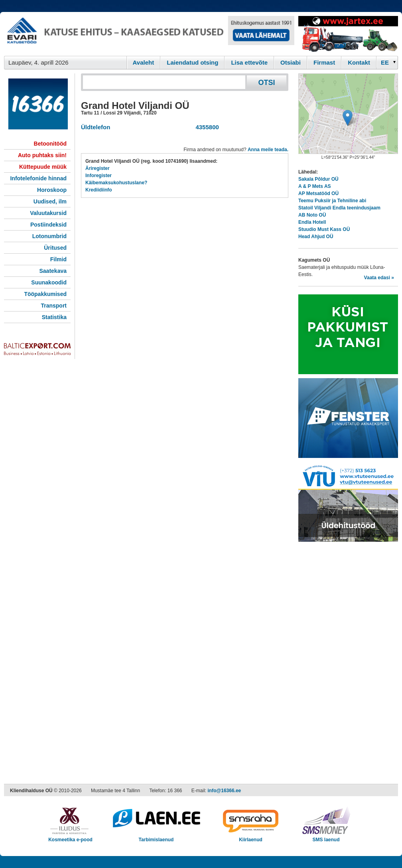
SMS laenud (326, 837)
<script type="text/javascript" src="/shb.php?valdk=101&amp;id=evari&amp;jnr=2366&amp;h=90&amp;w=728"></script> (149, 34)
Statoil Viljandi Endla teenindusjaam (339, 208)
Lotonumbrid (49, 236)
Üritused (55, 248)
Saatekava (53, 271)
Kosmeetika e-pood (70, 837)
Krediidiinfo (99, 190)
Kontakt (359, 62)
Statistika (54, 317)
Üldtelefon (96, 127)
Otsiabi (291, 62)
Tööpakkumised (45, 294)
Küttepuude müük (43, 167)
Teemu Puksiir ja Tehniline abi (332, 201)
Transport (54, 306)
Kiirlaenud (251, 837)
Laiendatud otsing (192, 62)
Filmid (58, 259)
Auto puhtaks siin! (42, 155)
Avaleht (144, 62)
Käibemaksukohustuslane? (116, 183)
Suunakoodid (49, 282)
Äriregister (98, 168)
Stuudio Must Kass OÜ (324, 229)
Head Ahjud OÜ (316, 237)
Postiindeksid (48, 225)
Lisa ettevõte (249, 62)
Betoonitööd (50, 144)
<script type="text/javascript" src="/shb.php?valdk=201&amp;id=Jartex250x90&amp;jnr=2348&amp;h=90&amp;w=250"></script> (348, 34)
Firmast (324, 62)
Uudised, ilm (50, 201)
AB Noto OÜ (312, 215)
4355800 (206, 127)
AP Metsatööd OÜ (318, 193)
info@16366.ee (225, 791)
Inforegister (99, 176)
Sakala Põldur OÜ (318, 179)
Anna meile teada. (268, 150)
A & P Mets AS (315, 186)
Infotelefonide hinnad (38, 178)
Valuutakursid (48, 213)
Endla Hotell (312, 222)
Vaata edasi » (379, 278)
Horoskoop (52, 190)
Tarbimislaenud (156, 837)
